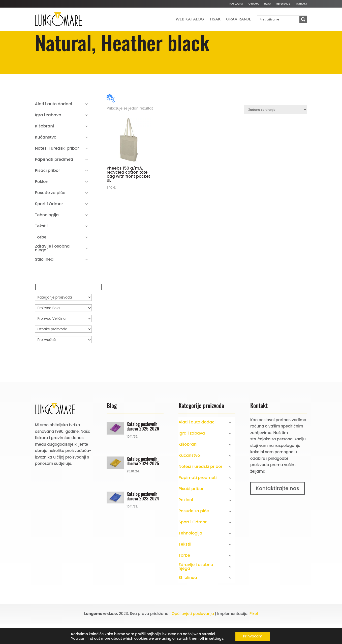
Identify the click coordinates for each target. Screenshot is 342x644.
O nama (254, 4)
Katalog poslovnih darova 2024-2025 (143, 481)
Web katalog (190, 19)
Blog (268, 4)
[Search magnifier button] (303, 19)
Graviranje (239, 19)
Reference (283, 4)
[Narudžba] (276, 130)
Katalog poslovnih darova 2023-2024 (143, 517)
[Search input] (278, 19)
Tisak (215, 19)
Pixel (254, 634)
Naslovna (236, 4)
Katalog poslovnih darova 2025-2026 (143, 447)
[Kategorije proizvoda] (63, 318)
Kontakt (301, 4)
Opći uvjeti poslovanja (193, 634)
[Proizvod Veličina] (63, 339)
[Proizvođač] (63, 360)
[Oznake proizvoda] (63, 350)
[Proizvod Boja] (63, 328)
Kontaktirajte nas (277, 509)
